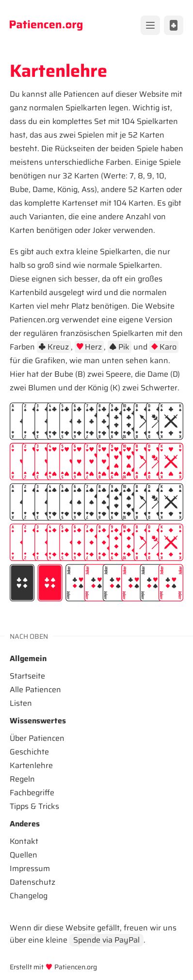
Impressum (30, 868)
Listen (21, 703)
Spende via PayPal (106, 940)
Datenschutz (32, 882)
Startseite (27, 676)
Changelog (29, 896)
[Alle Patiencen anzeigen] (174, 25)
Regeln (22, 779)
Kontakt (24, 841)
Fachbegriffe (32, 793)
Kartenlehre (31, 765)
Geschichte (29, 752)
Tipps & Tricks (34, 806)
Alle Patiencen (35, 690)
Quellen (24, 855)
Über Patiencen (37, 738)
